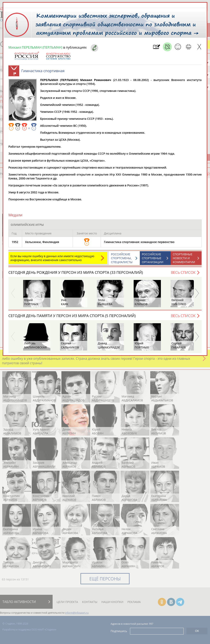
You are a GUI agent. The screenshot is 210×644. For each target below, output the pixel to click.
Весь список (183, 272)
